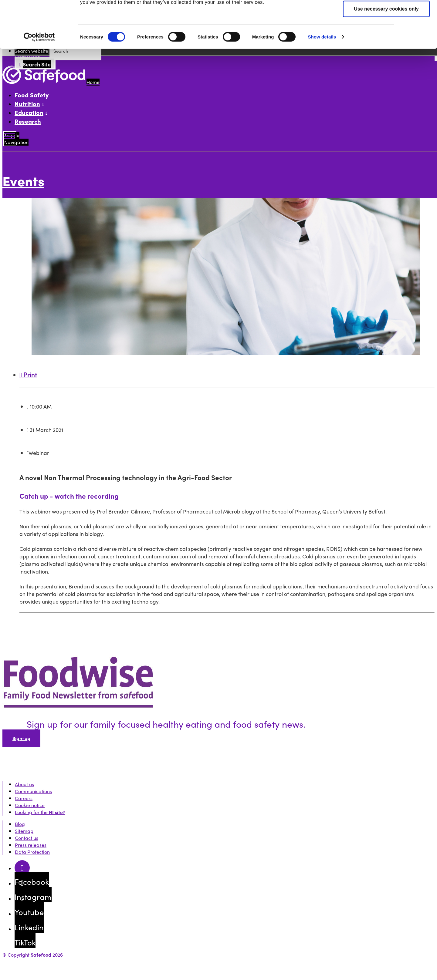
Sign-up (21, 738)
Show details (322, 81)
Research (28, 121)
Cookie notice (30, 805)
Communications (33, 791)
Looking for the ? (40, 812)
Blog (20, 824)
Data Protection (32, 852)
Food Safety (32, 95)
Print (28, 374)
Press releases (31, 845)
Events (23, 181)
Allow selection (386, 34)
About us (24, 784)
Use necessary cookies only (386, 53)
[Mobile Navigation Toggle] (10, 138)
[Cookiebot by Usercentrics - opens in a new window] (39, 81)
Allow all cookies (386, 15)
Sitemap (24, 831)
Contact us (27, 838)
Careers (24, 798)
